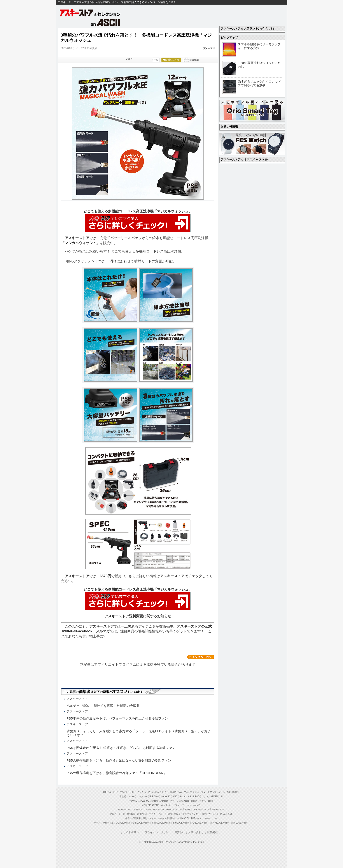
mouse (131, 797)
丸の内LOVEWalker (220, 823)
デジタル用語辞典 (166, 818)
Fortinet (198, 810)
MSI (144, 805)
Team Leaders (173, 814)
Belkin (194, 801)
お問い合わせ (196, 832)
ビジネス (123, 792)
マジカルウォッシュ (80, 243)
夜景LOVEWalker (181, 823)
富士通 (123, 797)
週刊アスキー (149, 818)
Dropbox (170, 810)
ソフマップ (178, 805)
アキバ (187, 792)
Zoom (211, 801)
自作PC (174, 792)
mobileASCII (183, 818)
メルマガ (103, 631)
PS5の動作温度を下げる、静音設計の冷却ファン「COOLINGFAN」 (117, 773)
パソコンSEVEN (210, 797)
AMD (175, 797)
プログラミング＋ (191, 814)
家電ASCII (142, 814)
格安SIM (131, 814)
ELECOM (154, 797)
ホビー (165, 792)
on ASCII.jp (105, 22)
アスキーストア (77, 238)
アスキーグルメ (157, 814)
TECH (132, 792)
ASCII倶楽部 (233, 792)
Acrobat (164, 801)
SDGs (216, 814)
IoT (115, 792)
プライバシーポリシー (158, 832)
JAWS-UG (144, 801)
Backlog (188, 810)
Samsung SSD (125, 810)
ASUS (207, 810)
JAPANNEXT (218, 810)
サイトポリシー (132, 832)
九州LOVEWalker (200, 823)
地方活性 (206, 814)
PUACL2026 (226, 814)
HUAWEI (133, 801)
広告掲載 (212, 832)
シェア (129, 59)
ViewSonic (166, 805)
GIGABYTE (153, 805)
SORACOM (159, 810)
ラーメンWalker (102, 823)
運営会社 (180, 832)
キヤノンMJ (176, 801)
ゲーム (222, 792)
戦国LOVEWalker (240, 823)
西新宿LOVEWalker (161, 823)
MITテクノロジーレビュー (204, 818)
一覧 (156, 60)
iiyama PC (166, 797)
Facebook (84, 631)
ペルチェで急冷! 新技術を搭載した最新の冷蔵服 (103, 706)
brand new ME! (193, 805)
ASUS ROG (194, 797)
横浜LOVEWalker (141, 823)
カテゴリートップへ (201, 657)
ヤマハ (203, 801)
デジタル (142, 792)
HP (221, 797)
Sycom (183, 797)
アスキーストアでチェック (181, 576)
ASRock (138, 810)
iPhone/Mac (154, 792)
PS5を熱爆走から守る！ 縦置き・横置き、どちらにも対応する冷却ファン (121, 748)
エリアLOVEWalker (121, 823)
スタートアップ (209, 792)
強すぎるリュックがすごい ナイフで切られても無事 (260, 83)
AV (181, 792)
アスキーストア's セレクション (90, 13)
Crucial (147, 810)
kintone (155, 801)
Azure (186, 801)
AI (110, 792)
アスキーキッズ (117, 814)
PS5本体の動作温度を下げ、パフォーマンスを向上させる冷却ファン (117, 718)
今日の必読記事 (133, 818)
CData (179, 810)
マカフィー (142, 797)
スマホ (196, 792)
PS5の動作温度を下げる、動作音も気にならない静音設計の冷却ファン (119, 760)
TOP (105, 792)
